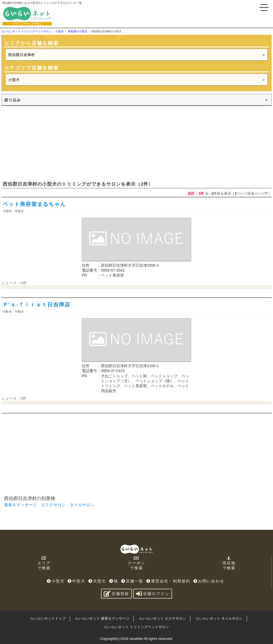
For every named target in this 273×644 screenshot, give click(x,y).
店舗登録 (116, 594)
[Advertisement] (42, 143)
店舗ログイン (153, 594)
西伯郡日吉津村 (22, 55)
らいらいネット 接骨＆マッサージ (102, 618)
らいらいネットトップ (48, 618)
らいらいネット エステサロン (163, 618)
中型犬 (76, 581)
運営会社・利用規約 (168, 581)
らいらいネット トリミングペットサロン (136, 627)
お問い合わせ (209, 581)
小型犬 (14, 80)
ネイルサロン (82, 505)
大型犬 (97, 581)
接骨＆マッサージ (21, 505)
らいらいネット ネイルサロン (219, 618)
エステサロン (53, 505)
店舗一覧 (132, 581)
